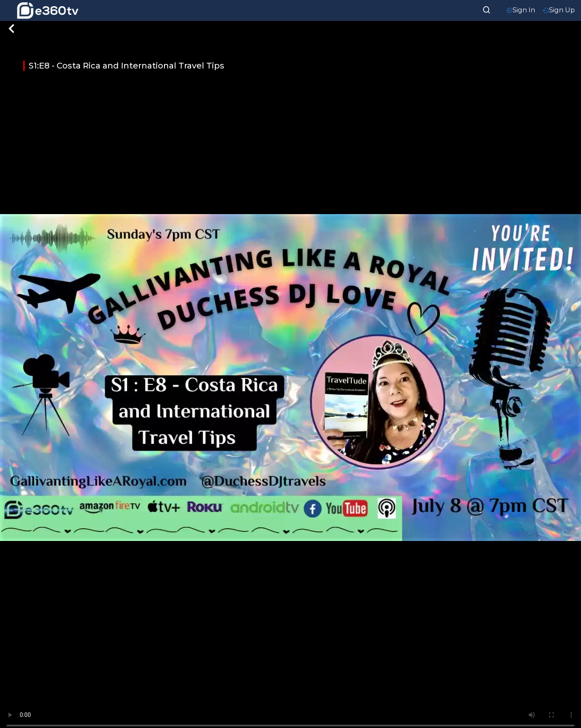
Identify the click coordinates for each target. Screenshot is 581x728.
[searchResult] (487, 9)
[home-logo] (48, 10)
